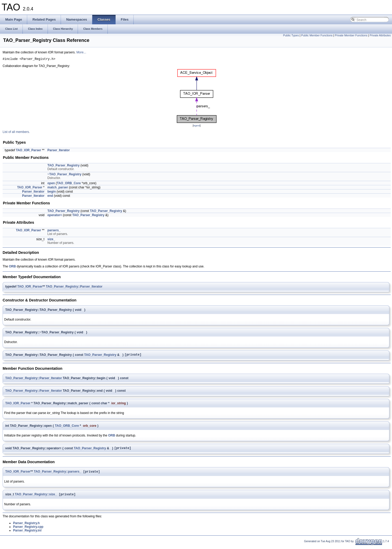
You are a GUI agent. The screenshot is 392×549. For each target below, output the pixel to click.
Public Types (291, 35)
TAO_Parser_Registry (63, 166)
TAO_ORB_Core (69, 184)
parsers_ (54, 231)
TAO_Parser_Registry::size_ (36, 498)
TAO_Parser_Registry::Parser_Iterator (74, 287)
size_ (51, 240)
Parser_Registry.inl (27, 534)
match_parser (58, 188)
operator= (55, 216)
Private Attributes (380, 35)
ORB (12, 267)
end (50, 197)
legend (197, 126)
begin (52, 192)
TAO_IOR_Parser (29, 151)
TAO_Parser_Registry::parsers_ (57, 474)
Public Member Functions (317, 35)
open (51, 184)
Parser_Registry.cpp (28, 530)
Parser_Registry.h (26, 526)
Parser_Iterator (58, 151)
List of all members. (16, 133)
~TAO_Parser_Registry (64, 175)
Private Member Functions (351, 35)
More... (81, 52)
